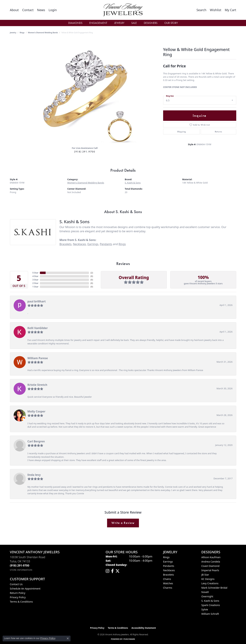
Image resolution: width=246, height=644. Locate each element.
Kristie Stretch (37, 385)
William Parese (38, 358)
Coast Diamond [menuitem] (210, 566)
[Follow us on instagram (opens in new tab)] (108, 571)
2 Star (35, 283)
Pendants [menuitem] (169, 566)
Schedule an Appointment (25, 589)
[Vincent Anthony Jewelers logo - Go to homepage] (123, 10)
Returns (219, 132)
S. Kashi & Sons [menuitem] (210, 601)
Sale (134, 23)
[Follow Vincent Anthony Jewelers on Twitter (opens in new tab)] (118, 571)
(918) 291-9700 (85, 152)
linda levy (34, 475)
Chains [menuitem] (167, 579)
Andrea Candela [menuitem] (211, 562)
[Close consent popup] (68, 638)
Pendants (106, 244)
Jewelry (119, 23)
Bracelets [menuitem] (169, 575)
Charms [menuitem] (168, 588)
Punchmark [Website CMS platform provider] (129, 639)
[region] (85, 91)
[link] (14, 10)
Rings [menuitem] (166, 557)
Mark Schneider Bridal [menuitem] (214, 588)
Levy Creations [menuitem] (210, 583)
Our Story (171, 23)
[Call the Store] (20, 565)
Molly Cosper (36, 411)
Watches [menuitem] (168, 583)
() (92, 273)
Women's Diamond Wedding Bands (43, 33)
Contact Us (16, 584)
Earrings (93, 244)
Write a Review (123, 523)
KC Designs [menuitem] (208, 579)
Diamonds (75, 23)
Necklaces (79, 244)
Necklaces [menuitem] (169, 570)
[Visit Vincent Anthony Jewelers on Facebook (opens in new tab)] (112, 571)
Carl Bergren (36, 441)
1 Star (35, 287)
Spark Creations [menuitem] (211, 605)
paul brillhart (37, 301)
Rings (22, 33)
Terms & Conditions (21, 602)
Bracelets (65, 244)
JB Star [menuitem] (205, 575)
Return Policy (18, 593)
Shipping (181, 132)
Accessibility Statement (144, 628)
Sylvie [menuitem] (205, 609)
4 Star (35, 276)
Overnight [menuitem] (207, 596)
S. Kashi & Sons (133, 183)
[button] (53, 10)
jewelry (13, 33)
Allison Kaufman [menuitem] (211, 557)
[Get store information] (21, 570)
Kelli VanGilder (38, 328)
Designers (151, 23)
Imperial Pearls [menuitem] (210, 570)
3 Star (35, 280)
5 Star (35, 273)
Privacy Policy (18, 597)
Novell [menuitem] (205, 592)
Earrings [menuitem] (168, 562)
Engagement (98, 23)
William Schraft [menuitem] (210, 614)
